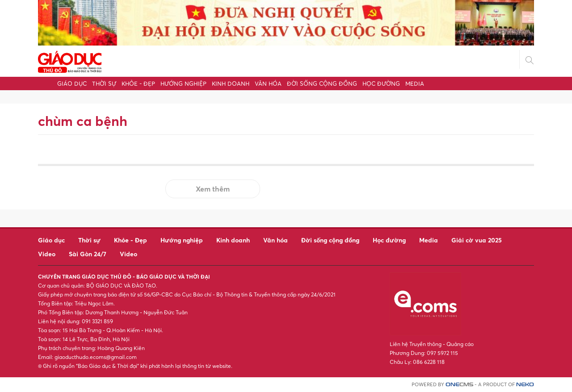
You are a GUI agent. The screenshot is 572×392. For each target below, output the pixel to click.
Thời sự (104, 83)
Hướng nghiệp (183, 83)
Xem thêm (213, 189)
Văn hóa (268, 83)
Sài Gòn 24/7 (88, 254)
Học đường (381, 83)
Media (415, 83)
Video (47, 254)
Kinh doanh (231, 83)
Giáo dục (72, 83)
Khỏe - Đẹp (138, 83)
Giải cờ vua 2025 (477, 240)
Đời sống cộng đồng (322, 83)
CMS (459, 385)
